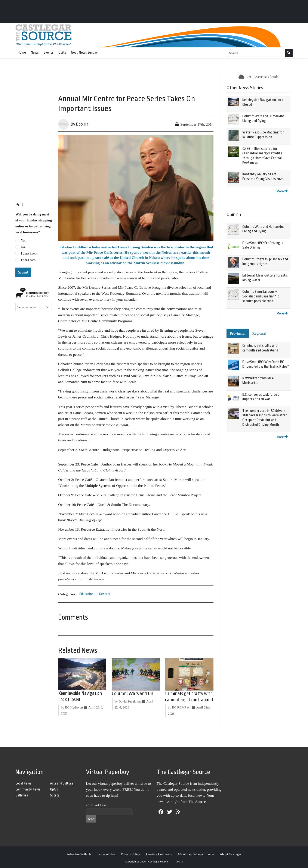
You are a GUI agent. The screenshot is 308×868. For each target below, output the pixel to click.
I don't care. (29, 260)
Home (22, 52)
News (35, 52)
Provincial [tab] (238, 333)
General (105, 594)
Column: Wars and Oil (132, 694)
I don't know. (29, 253)
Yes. (24, 240)
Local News (23, 783)
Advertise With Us (79, 854)
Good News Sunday (84, 52)
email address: (97, 805)
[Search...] (256, 53)
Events (49, 52)
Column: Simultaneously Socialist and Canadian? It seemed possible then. (261, 296)
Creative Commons (159, 854)
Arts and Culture (62, 783)
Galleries (22, 795)
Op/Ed (54, 789)
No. (23, 247)
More (282, 191)
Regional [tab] (259, 333)
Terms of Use (106, 854)
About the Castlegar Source (196, 854)
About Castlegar (231, 854)
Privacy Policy (130, 854)
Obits (62, 52)
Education (86, 594)
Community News (28, 789)
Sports (55, 795)
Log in (179, 861)
